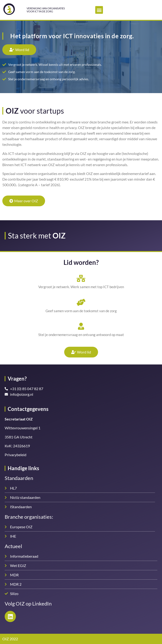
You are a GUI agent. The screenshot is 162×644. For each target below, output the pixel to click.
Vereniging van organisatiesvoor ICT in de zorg (46, 10)
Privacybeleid (16, 455)
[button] (99, 10)
